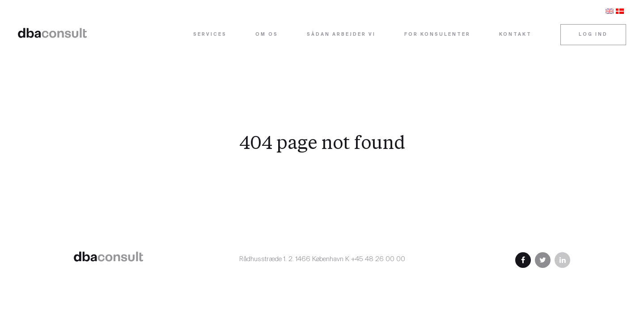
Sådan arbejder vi (341, 35)
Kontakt (515, 35)
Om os (267, 35)
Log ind (593, 35)
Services (210, 35)
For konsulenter (437, 35)
